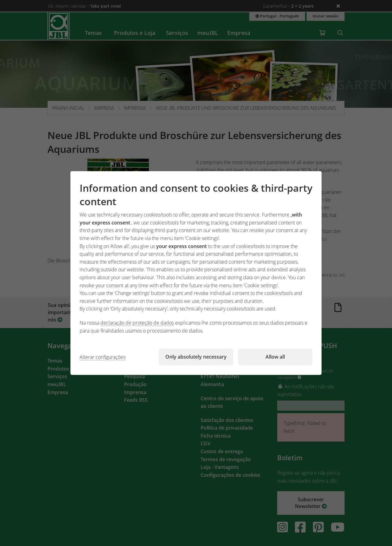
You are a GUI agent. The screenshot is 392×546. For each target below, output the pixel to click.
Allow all (275, 357)
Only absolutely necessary (196, 357)
